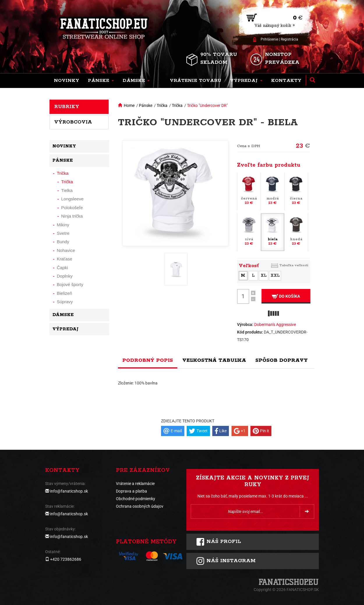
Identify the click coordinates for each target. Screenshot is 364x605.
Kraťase (65, 259)
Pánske (146, 105)
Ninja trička (72, 216)
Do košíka (286, 296)
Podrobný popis (148, 360)
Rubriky (67, 107)
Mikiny (63, 225)
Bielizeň (65, 293)
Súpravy (65, 302)
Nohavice (66, 250)
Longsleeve (72, 199)
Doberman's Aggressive (275, 324)
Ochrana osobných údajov (140, 506)
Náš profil (219, 542)
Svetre (63, 233)
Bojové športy (70, 284)
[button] (101, 81)
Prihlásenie (269, 39)
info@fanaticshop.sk (69, 491)
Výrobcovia (73, 122)
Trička (162, 105)
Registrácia (289, 39)
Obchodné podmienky (136, 499)
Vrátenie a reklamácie (135, 484)
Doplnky (65, 276)
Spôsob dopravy (282, 360)
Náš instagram (226, 561)
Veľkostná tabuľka (214, 360)
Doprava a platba (131, 491)
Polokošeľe (72, 208)
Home (129, 105)
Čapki (62, 268)
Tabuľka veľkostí (294, 265)
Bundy (63, 242)
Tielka (67, 190)
